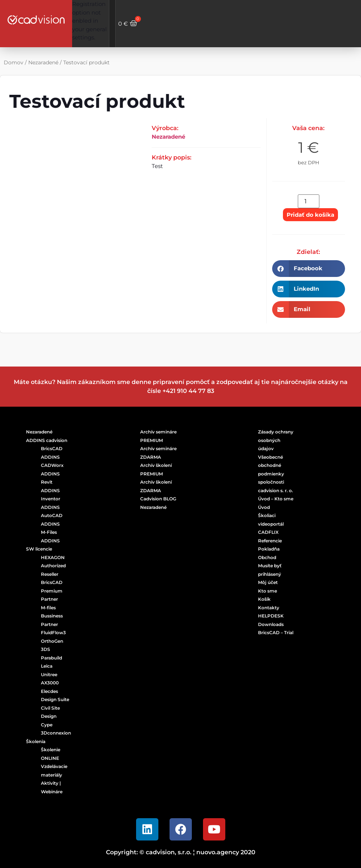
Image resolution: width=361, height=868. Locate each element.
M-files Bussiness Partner (52, 616)
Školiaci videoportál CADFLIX (271, 524)
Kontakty (269, 608)
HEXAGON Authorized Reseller (53, 566)
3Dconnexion (56, 733)
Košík (264, 599)
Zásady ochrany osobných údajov (276, 440)
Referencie (270, 541)
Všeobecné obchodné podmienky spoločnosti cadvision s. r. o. (275, 474)
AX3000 (50, 683)
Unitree (49, 675)
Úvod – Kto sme (276, 499)
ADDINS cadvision (47, 440)
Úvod (264, 507)
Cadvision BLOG (158, 499)
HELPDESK (271, 616)
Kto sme (267, 591)
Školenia (36, 741)
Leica (47, 666)
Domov (14, 62)
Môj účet (268, 582)
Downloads (271, 624)
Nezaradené (43, 62)
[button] (309, 269)
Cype (47, 725)
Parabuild (51, 658)
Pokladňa (269, 549)
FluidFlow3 (53, 633)
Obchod (267, 557)
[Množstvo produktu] (309, 201)
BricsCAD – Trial (276, 633)
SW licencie (39, 549)
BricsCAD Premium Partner (52, 591)
